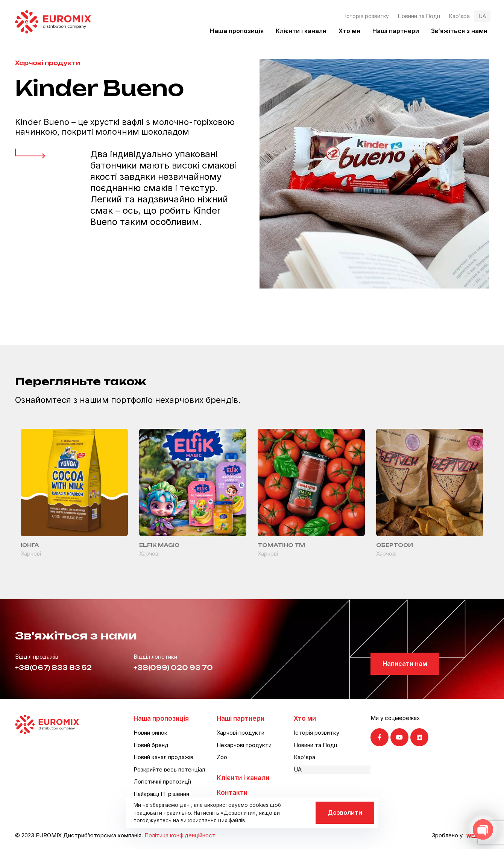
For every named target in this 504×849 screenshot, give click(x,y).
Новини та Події (419, 16)
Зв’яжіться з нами (459, 31)
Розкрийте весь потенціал (169, 769)
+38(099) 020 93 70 (173, 668)
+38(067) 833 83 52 (53, 668)
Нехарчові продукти (244, 745)
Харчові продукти (48, 63)
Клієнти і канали (301, 31)
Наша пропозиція (237, 31)
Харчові (31, 554)
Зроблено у (447, 835)
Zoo (222, 757)
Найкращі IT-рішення (161, 794)
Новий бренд (151, 745)
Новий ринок (150, 733)
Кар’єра (459, 16)
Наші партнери (396, 31)
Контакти (232, 793)
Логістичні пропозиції (162, 781)
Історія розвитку (367, 16)
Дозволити (345, 813)
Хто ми (349, 31)
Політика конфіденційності (181, 835)
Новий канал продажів (163, 757)
